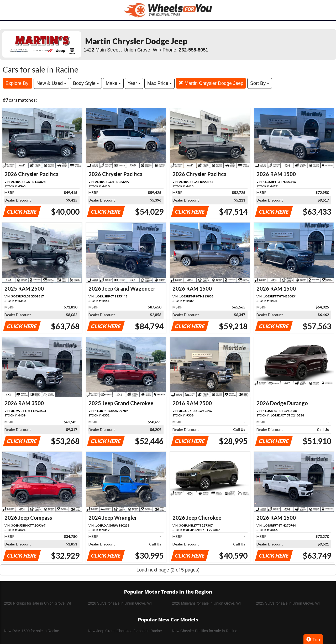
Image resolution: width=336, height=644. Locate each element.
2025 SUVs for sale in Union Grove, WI (288, 603)
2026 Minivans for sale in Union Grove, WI (206, 603)
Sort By (260, 83)
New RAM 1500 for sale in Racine (31, 631)
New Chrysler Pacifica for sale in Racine (205, 631)
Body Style (86, 83)
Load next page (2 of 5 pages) (168, 570)
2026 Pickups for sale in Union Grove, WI (38, 603)
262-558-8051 (193, 50)
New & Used (51, 83)
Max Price (159, 83)
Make (113, 83)
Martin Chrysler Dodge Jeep (211, 83)
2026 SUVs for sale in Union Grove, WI (120, 603)
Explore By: (18, 83)
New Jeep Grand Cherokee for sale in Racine (125, 631)
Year (134, 83)
